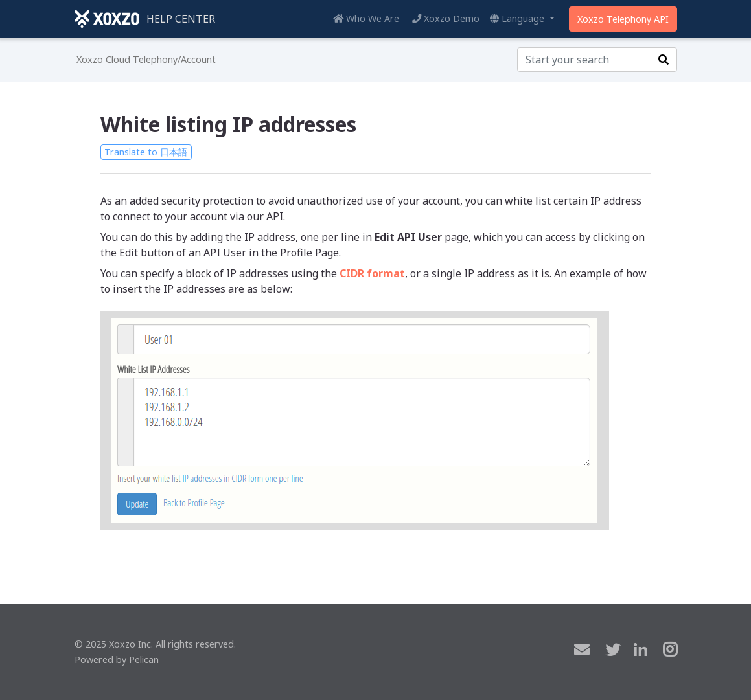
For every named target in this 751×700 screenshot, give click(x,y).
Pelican (144, 660)
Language (518, 18)
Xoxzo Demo (446, 18)
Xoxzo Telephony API (623, 19)
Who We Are (366, 18)
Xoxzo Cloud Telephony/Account (146, 59)
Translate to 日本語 (146, 152)
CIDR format (372, 273)
